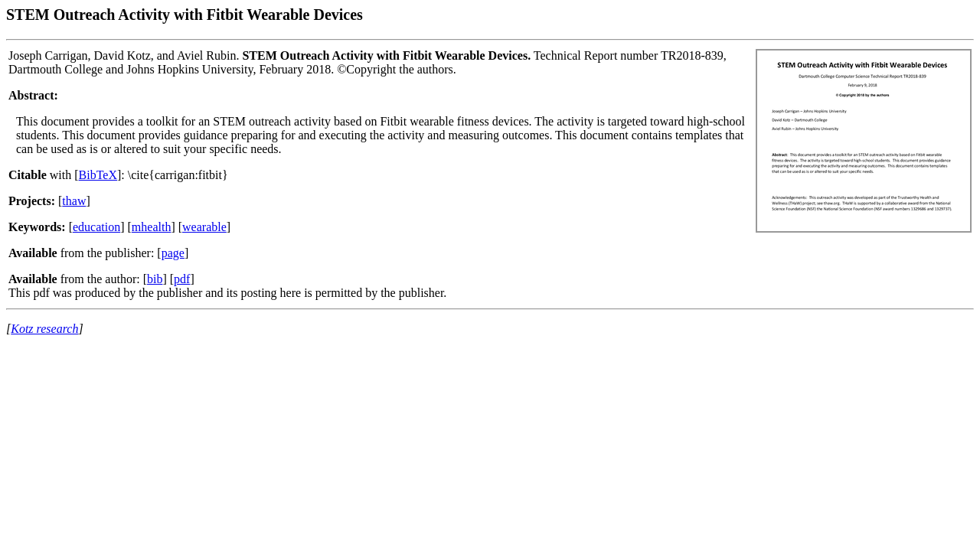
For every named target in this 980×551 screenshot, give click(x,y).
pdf (182, 279)
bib (155, 279)
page (173, 253)
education (96, 227)
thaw (74, 201)
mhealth (152, 227)
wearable (204, 227)
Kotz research (44, 329)
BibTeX (98, 175)
